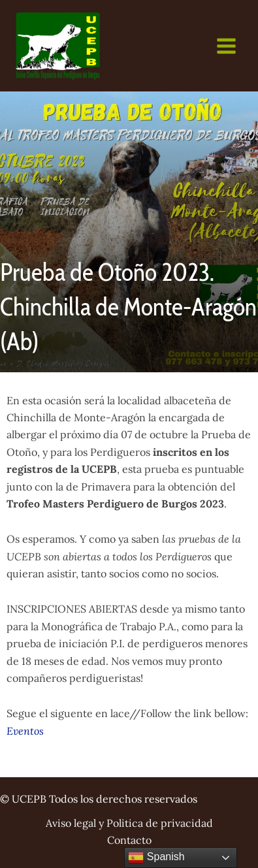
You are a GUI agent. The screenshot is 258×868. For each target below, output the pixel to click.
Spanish (156, 858)
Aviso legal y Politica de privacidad (129, 823)
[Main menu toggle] (226, 46)
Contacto (129, 840)
